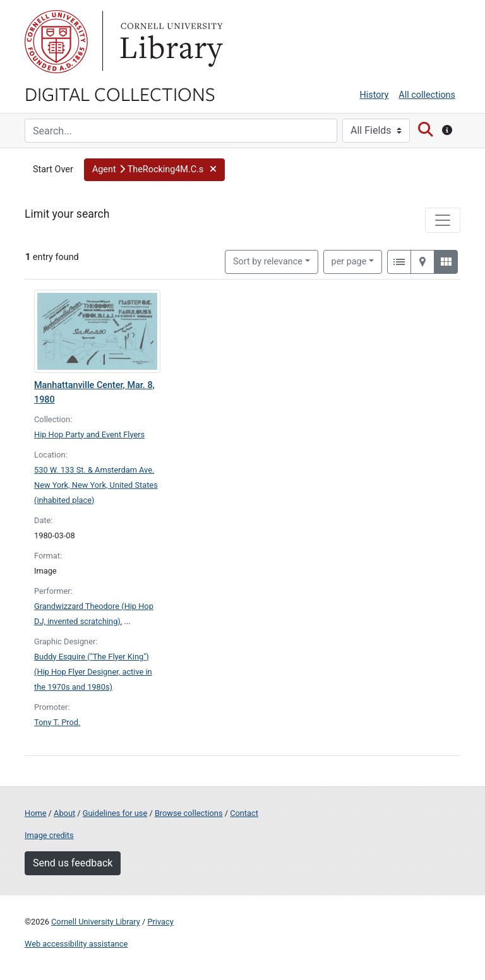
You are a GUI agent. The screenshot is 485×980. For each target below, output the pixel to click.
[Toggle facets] (443, 220)
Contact (244, 813)
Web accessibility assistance (76, 944)
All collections (427, 95)
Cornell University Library (96, 922)
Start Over (53, 169)
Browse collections (189, 813)
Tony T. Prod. (57, 722)
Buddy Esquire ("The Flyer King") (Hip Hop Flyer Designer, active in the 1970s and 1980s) (93, 672)
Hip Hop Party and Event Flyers (89, 434)
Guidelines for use (115, 813)
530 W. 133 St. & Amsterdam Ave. (94, 470)
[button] (154, 170)
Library (170, 42)
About (64, 813)
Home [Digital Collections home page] (35, 813)
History (374, 95)
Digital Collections (120, 93)
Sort (268, 262)
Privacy (160, 922)
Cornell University (56, 42)
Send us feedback (73, 863)
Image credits (49, 835)
